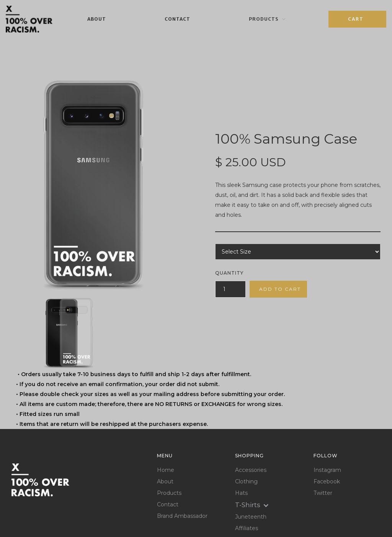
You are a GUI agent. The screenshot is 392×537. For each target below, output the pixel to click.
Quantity (229, 273)
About (97, 19)
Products (169, 493)
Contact (177, 19)
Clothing (246, 482)
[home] (29, 19)
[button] (267, 19)
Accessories (251, 470)
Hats (241, 493)
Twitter (323, 493)
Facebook (327, 482)
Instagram (327, 470)
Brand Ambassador (182, 516)
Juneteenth (251, 517)
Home (166, 470)
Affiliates (247, 528)
